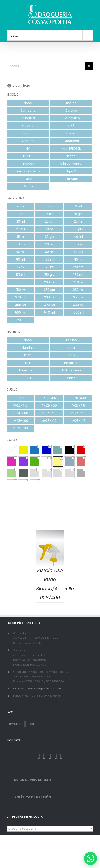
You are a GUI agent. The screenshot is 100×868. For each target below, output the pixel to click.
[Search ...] (46, 66)
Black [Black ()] (32, 724)
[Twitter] (44, 756)
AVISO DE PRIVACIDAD (29, 780)
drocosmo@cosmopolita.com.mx (37, 688)
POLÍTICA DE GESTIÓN (29, 797)
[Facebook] (39, 756)
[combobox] (50, 829)
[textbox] (50, 829)
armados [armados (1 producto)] (16, 724)
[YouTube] (61, 756)
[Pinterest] (56, 756)
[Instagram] (50, 756)
